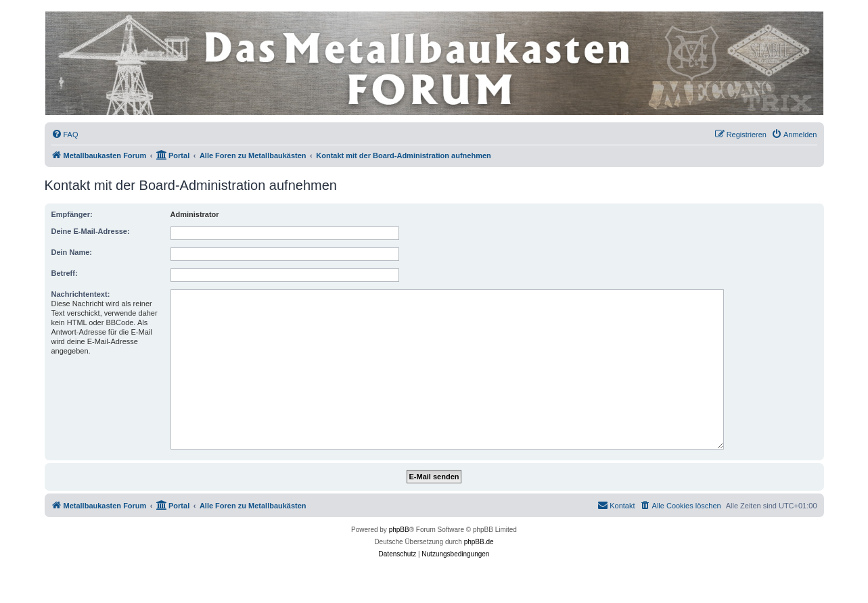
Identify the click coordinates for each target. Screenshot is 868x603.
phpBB (399, 530)
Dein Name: (72, 252)
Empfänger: (72, 214)
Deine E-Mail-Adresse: (91, 231)
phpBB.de (479, 542)
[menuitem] (65, 135)
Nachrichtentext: (81, 294)
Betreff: (65, 273)
